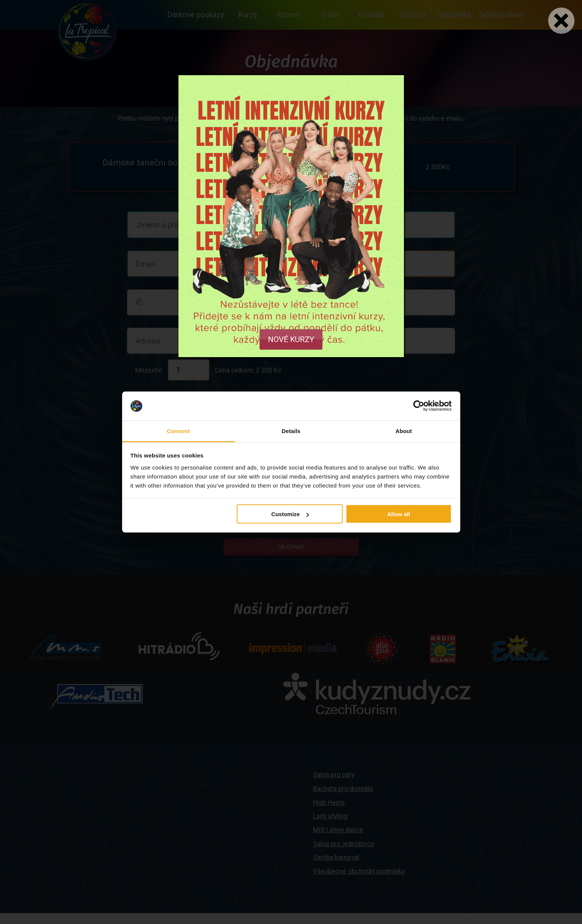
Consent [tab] (178, 431)
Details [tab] (291, 431)
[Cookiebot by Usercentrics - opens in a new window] (419, 406)
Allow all (399, 514)
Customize (290, 514)
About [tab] (404, 431)
